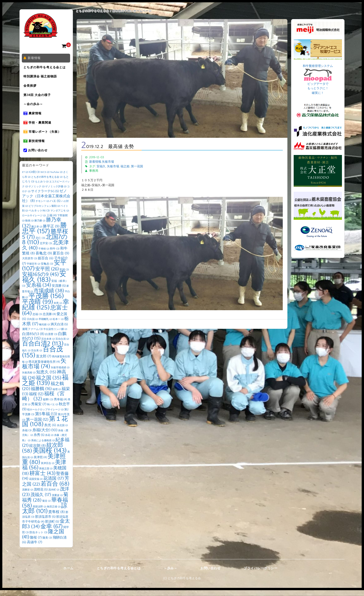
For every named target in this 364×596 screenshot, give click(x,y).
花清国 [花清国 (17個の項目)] (54, 485)
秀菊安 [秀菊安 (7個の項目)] (39, 410)
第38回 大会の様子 (38, 97)
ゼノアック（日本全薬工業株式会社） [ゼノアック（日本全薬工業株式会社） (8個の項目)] (46, 202)
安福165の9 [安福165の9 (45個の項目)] (40, 280)
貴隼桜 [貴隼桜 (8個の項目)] (57, 518)
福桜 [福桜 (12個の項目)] (36, 400)
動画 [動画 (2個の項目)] (29, 227)
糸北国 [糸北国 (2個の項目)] (62, 431)
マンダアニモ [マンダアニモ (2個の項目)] (60, 217)
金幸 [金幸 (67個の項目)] (52, 532)
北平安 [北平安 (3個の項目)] (46, 249)
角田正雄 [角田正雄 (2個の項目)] (54, 513)
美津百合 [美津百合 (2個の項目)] (48, 469)
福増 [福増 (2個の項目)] (57, 395)
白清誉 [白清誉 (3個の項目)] (51, 340)
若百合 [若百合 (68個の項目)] (55, 490)
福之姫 (125, 166)
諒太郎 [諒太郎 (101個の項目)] (45, 514)
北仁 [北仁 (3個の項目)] (40, 244)
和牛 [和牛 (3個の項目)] (55, 255)
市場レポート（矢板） (43, 136)
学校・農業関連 (38, 127)
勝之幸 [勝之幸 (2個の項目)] (37, 233)
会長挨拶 (31, 88)
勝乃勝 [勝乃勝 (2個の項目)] (40, 227)
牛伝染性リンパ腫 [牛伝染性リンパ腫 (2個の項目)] (55, 335)
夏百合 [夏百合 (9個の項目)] (61, 259)
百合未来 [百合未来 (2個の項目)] (48, 345)
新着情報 (33, 58)
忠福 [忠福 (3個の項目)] (37, 320)
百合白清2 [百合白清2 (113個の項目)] (43, 349)
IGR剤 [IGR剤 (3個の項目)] (34, 178)
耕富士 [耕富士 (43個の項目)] (42, 479)
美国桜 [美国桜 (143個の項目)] (50, 456)
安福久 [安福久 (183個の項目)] (44, 283)
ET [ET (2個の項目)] (25, 178)
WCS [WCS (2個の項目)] (45, 178)
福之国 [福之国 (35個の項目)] (49, 384)
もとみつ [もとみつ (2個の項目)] (42, 188)
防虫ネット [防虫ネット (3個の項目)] (38, 538)
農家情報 (33, 117)
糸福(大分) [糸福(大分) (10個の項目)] (45, 436)
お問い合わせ (36, 156)
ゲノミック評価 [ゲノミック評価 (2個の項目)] (56, 192)
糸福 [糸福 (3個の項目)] (27, 436)
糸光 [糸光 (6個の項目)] (50, 431)
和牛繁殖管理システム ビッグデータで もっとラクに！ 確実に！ (318, 79)
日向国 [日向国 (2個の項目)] (32, 325)
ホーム (68, 574)
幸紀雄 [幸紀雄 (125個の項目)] (46, 311)
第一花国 (137, 166)
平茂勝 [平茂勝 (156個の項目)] (46, 302)
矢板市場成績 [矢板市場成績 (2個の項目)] (60, 373)
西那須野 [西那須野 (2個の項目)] (39, 513)
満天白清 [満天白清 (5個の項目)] (59, 330)
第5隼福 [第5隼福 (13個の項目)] (46, 420)
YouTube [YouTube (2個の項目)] (56, 178)
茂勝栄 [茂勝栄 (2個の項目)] (28, 496)
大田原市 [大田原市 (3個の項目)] (30, 264)
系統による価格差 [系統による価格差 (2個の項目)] (43, 446)
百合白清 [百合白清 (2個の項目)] (62, 345)
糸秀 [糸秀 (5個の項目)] (39, 441)
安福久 (101, 166)
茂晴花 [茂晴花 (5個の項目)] (41, 496)
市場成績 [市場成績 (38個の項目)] (49, 297)
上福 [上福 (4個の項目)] (52, 221)
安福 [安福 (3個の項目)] (64, 275)
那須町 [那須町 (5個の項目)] (52, 528)
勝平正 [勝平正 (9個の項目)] (51, 232)
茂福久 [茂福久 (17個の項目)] (41, 501)
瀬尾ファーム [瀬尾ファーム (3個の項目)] (32, 335)
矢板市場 (108, 162)
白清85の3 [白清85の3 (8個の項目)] (33, 340)
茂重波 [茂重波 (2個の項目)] (57, 501)
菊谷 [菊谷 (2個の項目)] (46, 507)
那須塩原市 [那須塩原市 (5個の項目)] (45, 523)
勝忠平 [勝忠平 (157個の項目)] (44, 234)
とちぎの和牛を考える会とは (45, 68)
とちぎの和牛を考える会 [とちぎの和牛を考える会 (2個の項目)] (47, 183)
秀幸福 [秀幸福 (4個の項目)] (60, 405)
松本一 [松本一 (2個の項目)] (58, 325)
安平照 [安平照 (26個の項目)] (47, 275)
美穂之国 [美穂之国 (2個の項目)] (46, 475)
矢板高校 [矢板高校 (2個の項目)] (29, 379)
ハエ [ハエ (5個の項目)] (55, 207)
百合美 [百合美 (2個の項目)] (37, 357)
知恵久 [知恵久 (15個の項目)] (46, 378)
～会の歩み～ (34, 107)
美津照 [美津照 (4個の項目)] (40, 463)
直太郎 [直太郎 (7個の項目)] (44, 362)
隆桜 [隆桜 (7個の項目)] (36, 543)
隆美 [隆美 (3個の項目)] (47, 544)
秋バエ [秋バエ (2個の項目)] (53, 411)
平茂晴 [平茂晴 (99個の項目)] (37, 308)
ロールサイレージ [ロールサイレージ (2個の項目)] (34, 221)
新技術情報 (35, 146)
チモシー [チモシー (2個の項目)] (42, 207)
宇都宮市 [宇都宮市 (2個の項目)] (33, 270)
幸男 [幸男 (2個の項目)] (58, 309)
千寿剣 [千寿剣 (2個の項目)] (44, 255)
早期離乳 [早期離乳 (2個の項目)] (45, 325)
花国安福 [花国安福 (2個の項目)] (36, 485)
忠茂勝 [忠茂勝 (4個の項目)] (49, 320)
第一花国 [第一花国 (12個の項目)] (37, 425)
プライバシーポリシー (261, 574)
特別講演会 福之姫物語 (41, 78)
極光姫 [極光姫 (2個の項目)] (44, 330)
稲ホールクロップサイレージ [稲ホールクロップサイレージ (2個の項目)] (45, 415)
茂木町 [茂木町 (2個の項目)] (54, 496)
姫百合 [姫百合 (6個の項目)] (46, 264)
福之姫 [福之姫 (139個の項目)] (45, 386)
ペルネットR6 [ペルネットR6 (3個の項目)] (39, 217)
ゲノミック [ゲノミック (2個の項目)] (37, 192)
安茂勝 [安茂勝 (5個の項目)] (59, 292)
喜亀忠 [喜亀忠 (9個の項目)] (44, 259)
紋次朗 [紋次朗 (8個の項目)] (37, 452)
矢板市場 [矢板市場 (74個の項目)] (44, 370)
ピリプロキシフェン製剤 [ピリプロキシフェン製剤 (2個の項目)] (44, 212)
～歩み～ (170, 574)
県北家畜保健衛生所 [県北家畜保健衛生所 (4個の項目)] (44, 368)
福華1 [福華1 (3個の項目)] (48, 405)
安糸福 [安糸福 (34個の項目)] (39, 291)
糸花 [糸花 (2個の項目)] (49, 441)
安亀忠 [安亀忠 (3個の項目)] (47, 270)
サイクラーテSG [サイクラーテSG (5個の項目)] (45, 197)
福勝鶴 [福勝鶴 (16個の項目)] (41, 395)
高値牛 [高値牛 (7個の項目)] (35, 548)
